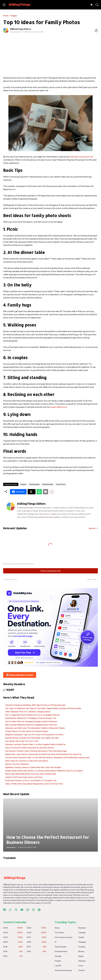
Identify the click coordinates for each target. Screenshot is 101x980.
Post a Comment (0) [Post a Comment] (51, 571)
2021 (37, 937)
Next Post (92, 579)
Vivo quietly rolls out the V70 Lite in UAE (22, 741)
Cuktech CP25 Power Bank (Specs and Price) (24, 777)
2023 (37, 933)
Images (14, 16)
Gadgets (82, 942)
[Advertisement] (50, 55)
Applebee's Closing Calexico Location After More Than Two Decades (33, 767)
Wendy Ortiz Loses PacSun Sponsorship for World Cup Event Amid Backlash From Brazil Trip (43, 754)
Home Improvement (64, 937)
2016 (13, 951)
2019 (37, 942)
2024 (13, 933)
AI (56, 942)
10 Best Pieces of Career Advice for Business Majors (27, 731)
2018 (13, 947)
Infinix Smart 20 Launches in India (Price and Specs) (27, 761)
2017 (37, 947)
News (57, 928)
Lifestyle (82, 933)
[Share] (95, 30)
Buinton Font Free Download (17, 764)
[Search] (97, 5)
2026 (13, 928)
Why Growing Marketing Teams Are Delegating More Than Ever (31, 725)
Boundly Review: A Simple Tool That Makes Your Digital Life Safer (32, 738)
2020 (13, 942)
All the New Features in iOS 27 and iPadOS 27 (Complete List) (31, 781)
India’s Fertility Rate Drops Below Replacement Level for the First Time (34, 784)
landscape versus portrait (81, 157)
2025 (37, 928)
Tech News (59, 933)
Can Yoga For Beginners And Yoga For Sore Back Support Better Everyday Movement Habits (43, 708)
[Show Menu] (4, 5)
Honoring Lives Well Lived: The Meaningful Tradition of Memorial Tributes (35, 728)
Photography (34, 484)
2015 (37, 951)
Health (81, 937)
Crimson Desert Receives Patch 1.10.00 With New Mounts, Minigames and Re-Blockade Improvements (47, 758)
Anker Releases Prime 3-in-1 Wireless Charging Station (28, 712)
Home (6, 16)
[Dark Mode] (92, 5)
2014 (13, 956)
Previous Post (11, 579)
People (58, 961)
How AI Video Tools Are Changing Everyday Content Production (31, 721)
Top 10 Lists (61, 484)
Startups (82, 961)
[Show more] (52, 492)
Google (58, 956)
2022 (13, 937)
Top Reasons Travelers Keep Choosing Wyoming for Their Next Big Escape (36, 751)
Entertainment (61, 951)
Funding (82, 947)
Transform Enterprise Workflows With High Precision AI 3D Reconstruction (35, 705)
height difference (59, 407)
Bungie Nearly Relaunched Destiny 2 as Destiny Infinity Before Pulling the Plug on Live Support (44, 771)
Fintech (82, 970)
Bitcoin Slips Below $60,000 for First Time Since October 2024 (31, 774)
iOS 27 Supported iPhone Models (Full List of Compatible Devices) (32, 715)
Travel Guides (60, 947)
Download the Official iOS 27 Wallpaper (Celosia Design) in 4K (31, 718)
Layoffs (58, 966)
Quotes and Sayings (63, 970)
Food (81, 966)
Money (81, 951)
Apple (81, 956)
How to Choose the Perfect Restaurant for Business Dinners (30, 748)
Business (82, 928)
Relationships (48, 484)
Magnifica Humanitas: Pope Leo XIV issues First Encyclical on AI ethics (34, 735)
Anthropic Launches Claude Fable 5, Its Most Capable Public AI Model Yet (35, 744)
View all (92, 528)
